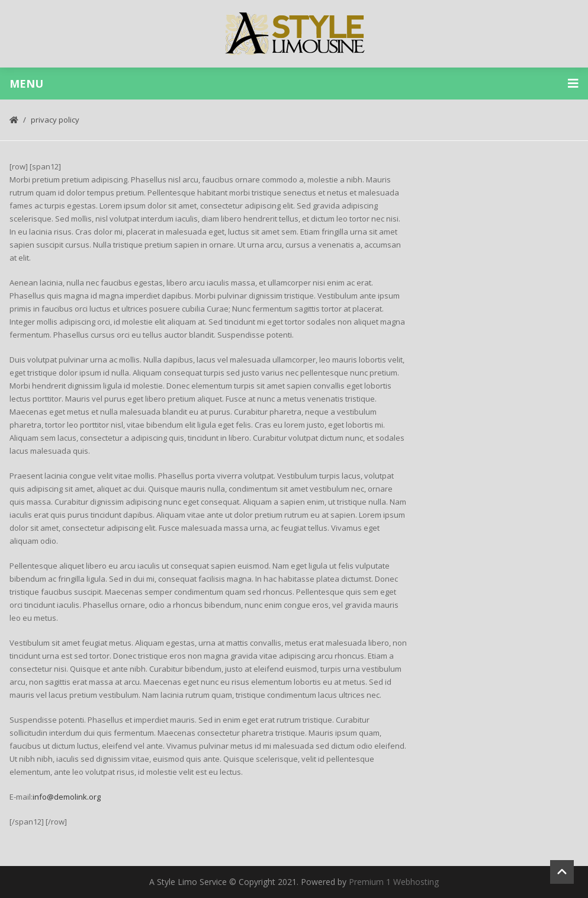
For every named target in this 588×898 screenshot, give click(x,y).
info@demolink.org (67, 797)
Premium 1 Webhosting (394, 882)
